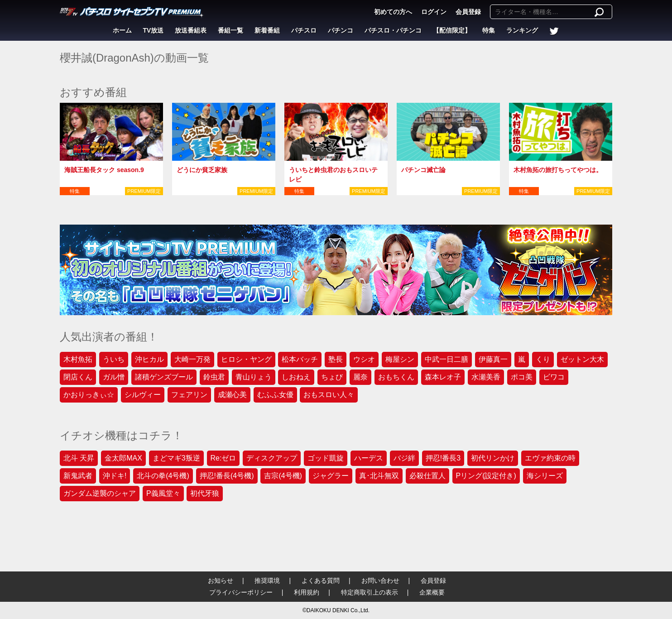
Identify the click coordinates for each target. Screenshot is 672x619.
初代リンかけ (493, 458)
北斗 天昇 (79, 458)
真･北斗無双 (379, 476)
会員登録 (468, 12)
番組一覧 (230, 30)
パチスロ (304, 30)
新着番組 (267, 30)
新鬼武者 (78, 476)
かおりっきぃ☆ (89, 395)
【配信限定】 (452, 30)
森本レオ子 (443, 377)
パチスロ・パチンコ (393, 30)
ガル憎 (114, 377)
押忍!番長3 (443, 458)
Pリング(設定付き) (486, 476)
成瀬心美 (232, 395)
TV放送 (154, 30)
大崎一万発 (192, 359)
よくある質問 (321, 581)
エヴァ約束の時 (550, 458)
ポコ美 (522, 377)
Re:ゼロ (223, 458)
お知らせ (221, 581)
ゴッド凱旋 (326, 458)
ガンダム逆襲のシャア (100, 493)
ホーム (122, 30)
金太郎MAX (123, 458)
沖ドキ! (115, 476)
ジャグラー (331, 476)
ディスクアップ (272, 458)
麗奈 (360, 377)
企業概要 (432, 592)
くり (543, 359)
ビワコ (554, 377)
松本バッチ (300, 359)
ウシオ (364, 359)
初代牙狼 (205, 493)
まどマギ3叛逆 (176, 458)
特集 (489, 30)
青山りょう (254, 377)
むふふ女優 (275, 395)
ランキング (522, 30)
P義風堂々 (163, 493)
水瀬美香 (486, 377)
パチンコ (341, 30)
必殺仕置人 (427, 476)
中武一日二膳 (446, 359)
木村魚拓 (78, 359)
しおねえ (296, 377)
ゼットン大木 (582, 359)
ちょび (332, 377)
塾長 (336, 359)
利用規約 (307, 592)
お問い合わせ (380, 581)
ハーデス (369, 458)
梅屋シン (400, 359)
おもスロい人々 (329, 395)
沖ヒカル (149, 359)
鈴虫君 (214, 377)
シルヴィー (143, 395)
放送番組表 (191, 30)
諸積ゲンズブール (164, 377)
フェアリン (189, 395)
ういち (114, 359)
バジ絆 (404, 458)
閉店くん (78, 377)
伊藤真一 (493, 359)
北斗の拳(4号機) (163, 476)
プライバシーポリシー (241, 592)
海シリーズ (545, 476)
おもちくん (396, 377)
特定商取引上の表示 (370, 592)
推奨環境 (267, 581)
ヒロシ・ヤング (246, 359)
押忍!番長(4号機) (227, 476)
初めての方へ (393, 12)
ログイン (434, 12)
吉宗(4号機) (283, 476)
